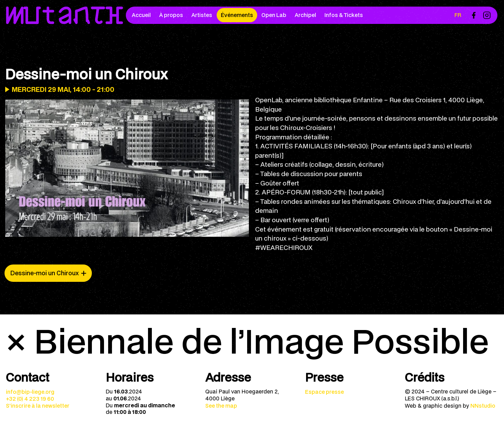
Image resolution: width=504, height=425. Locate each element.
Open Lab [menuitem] (274, 15)
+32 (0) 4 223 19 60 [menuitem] (30, 399)
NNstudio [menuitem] (483, 406)
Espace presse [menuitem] (324, 392)
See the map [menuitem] (221, 406)
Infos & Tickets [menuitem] (344, 15)
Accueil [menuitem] (141, 15)
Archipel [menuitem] (305, 15)
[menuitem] (473, 15)
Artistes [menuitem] (202, 15)
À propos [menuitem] (171, 15)
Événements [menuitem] (237, 15)
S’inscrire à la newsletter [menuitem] (38, 406)
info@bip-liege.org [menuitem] (30, 392)
